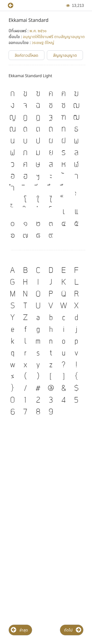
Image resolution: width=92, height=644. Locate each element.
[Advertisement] (46, 473)
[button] (9, 6)
